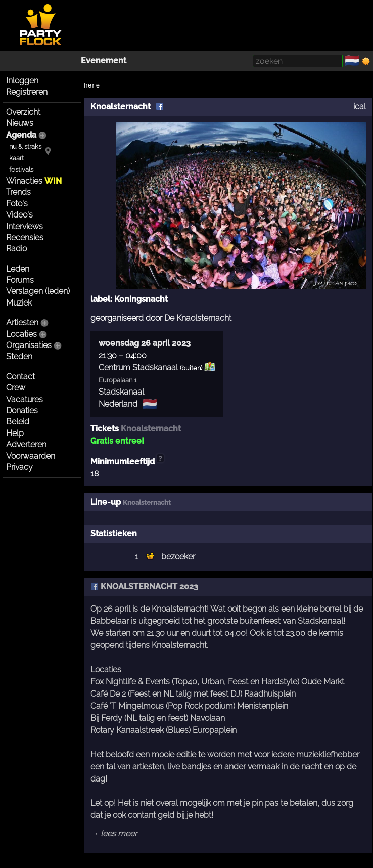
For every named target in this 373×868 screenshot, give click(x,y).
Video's (19, 215)
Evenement (104, 60)
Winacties (34, 181)
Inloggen (22, 81)
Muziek (19, 303)
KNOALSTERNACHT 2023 (144, 587)
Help (15, 433)
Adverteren (26, 444)
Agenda (21, 135)
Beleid (18, 422)
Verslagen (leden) (38, 291)
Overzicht (23, 112)
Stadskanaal (121, 392)
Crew (16, 388)
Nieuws (20, 123)
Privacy (19, 467)
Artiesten (22, 322)
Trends (18, 192)
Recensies (25, 237)
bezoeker (178, 557)
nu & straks (25, 146)
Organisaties (29, 345)
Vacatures (25, 399)
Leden (18, 269)
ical (360, 106)
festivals (21, 170)
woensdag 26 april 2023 (145, 343)
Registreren (27, 92)
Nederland (118, 404)
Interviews (25, 226)
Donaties (22, 410)
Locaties (21, 334)
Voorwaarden (31, 456)
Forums (20, 280)
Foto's (17, 204)
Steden (19, 356)
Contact (20, 377)
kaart (16, 158)
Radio (16, 249)
